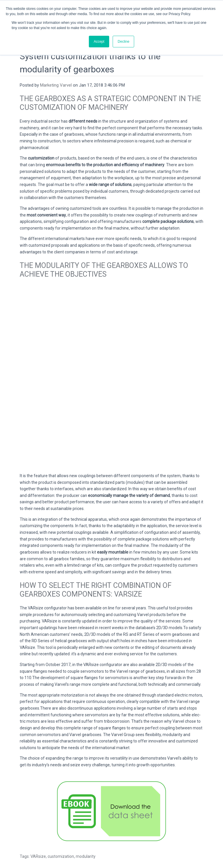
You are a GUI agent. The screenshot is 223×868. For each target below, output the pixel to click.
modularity (86, 790)
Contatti (152, 832)
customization (61, 790)
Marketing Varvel (56, 73)
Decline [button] (123, 42)
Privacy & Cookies (111, 845)
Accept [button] (99, 42)
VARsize (38, 790)
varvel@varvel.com (124, 832)
